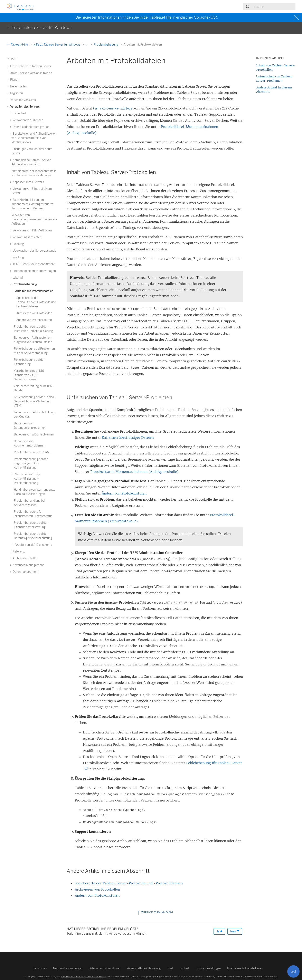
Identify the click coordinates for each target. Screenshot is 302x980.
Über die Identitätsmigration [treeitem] (30, 127)
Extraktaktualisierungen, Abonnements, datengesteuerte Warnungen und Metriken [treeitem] (32, 204)
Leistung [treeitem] (18, 244)
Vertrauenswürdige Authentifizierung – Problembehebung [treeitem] (27, 479)
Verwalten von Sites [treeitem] (22, 100)
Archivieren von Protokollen (97, 889)
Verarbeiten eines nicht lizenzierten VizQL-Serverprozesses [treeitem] (29, 375)
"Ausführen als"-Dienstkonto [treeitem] (33, 545)
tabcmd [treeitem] (17, 278)
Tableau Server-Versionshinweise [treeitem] (31, 73)
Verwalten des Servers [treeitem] (24, 107)
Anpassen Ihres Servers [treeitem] (28, 182)
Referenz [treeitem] (18, 552)
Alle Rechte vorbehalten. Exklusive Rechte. (84, 977)
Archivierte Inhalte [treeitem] (24, 558)
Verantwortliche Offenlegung (144, 968)
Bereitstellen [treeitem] (18, 87)
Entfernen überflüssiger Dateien (128, 438)
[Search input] (274, 7)
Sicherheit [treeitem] (19, 113)
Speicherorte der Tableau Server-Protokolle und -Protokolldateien (129, 883)
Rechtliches (40, 968)
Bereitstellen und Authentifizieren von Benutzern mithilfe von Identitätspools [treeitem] (34, 138)
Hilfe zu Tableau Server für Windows (57, 45)
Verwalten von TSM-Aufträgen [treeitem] (32, 230)
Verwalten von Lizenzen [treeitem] (27, 120)
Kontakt (184, 968)
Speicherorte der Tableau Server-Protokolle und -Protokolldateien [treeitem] (37, 302)
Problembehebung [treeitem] (24, 284)
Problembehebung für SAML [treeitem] (32, 452)
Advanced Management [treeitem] (28, 565)
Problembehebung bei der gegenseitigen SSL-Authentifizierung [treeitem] (31, 463)
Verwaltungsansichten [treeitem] (26, 237)
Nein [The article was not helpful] (235, 931)
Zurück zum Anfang (155, 912)
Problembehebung (106, 45)
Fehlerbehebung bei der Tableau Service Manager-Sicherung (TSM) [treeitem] (35, 401)
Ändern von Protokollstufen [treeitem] (34, 320)
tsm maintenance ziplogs (112, 109)
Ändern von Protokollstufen (124, 493)
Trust (170, 968)
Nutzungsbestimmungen (68, 968)
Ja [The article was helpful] (219, 931)
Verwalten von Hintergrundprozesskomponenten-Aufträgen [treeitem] (34, 219)
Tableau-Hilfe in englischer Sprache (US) (183, 17)
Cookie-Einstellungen (208, 968)
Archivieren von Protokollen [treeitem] (34, 313)
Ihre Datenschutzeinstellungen (245, 968)
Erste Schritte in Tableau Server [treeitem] (30, 66)
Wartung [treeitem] (18, 257)
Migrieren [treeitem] (16, 93)
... (87, 45)
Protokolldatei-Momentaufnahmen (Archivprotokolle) (134, 472)
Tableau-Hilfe (18, 45)
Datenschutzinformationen (105, 968)
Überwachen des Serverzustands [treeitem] (34, 251)
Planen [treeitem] (14, 80)
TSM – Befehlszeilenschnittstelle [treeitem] (33, 264)
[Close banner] (297, 17)
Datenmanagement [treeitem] (25, 572)
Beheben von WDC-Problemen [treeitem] (34, 435)
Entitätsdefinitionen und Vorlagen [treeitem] (34, 271)
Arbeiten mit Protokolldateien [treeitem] (34, 291)
